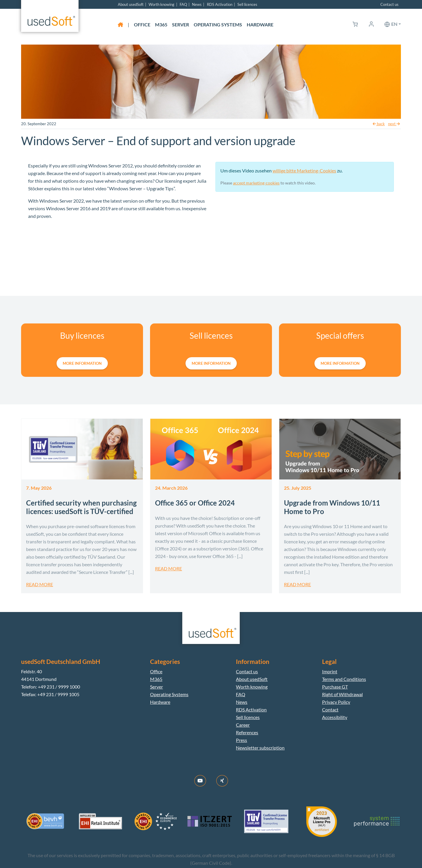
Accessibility (335, 717)
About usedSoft (131, 4)
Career (243, 725)
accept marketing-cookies (256, 183)
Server (181, 24)
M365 (161, 24)
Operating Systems (218, 24)
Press (241, 740)
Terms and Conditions (344, 679)
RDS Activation (220, 4)
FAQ (183, 4)
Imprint (330, 671)
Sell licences (247, 4)
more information (82, 363)
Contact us (389, 4)
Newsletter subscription (260, 748)
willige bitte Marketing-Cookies (304, 171)
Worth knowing (161, 4)
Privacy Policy (336, 702)
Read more (40, 584)
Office (142, 24)
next (394, 124)
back (379, 124)
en (394, 24)
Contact (330, 710)
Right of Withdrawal (342, 694)
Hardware (260, 24)
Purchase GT (335, 687)
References (247, 732)
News (197, 4)
